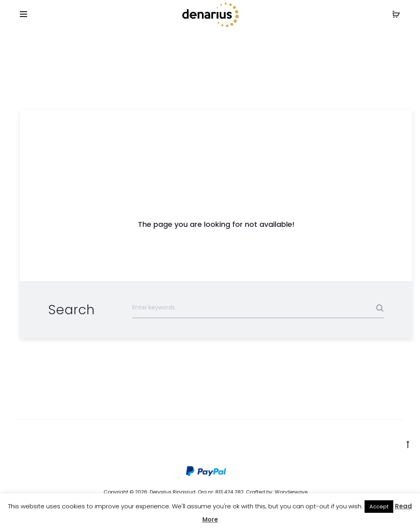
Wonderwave (291, 492)
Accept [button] (379, 507)
